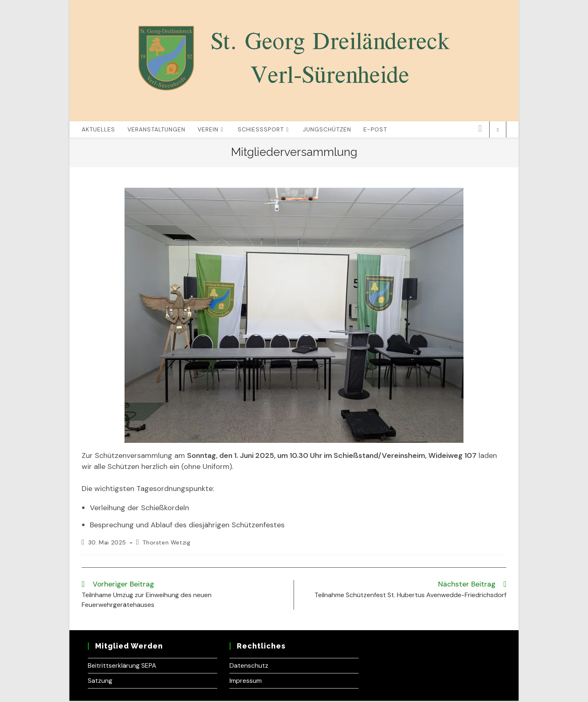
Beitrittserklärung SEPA (122, 667)
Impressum (246, 682)
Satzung (100, 682)
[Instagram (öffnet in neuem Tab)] (480, 130)
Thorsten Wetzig (166, 544)
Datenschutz (249, 667)
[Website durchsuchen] (498, 131)
